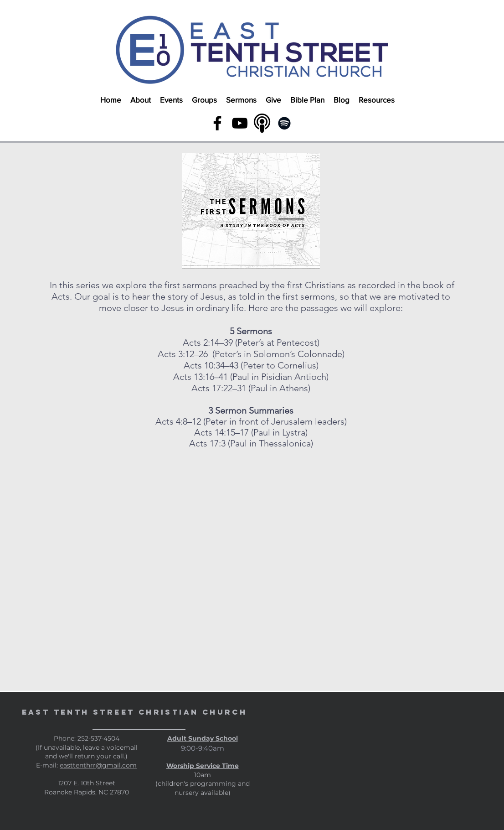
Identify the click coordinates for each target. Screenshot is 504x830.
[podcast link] (262, 123)
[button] (141, 96)
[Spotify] (284, 123)
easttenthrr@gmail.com (98, 765)
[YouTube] (240, 123)
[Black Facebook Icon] (217, 123)
